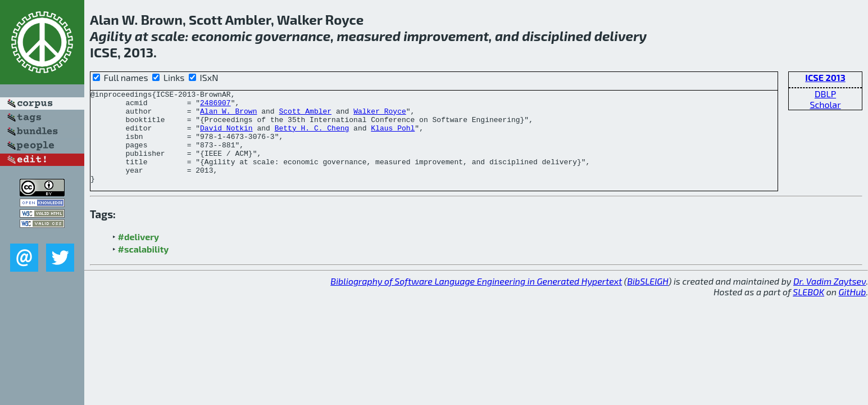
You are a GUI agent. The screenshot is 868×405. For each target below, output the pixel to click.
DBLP (825, 94)
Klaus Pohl (393, 136)
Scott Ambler (305, 116)
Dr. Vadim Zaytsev (830, 300)
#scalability (144, 267)
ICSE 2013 (825, 77)
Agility (111, 36)
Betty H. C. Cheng (312, 136)
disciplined (556, 36)
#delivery (138, 255)
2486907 (215, 106)
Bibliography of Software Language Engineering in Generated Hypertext (476, 300)
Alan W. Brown (228, 116)
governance (293, 36)
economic (222, 36)
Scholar (825, 104)
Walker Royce (380, 116)
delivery (621, 36)
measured (369, 36)
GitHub (853, 310)
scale (168, 36)
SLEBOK (808, 310)
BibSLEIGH (647, 300)
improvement (446, 36)
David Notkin (226, 136)
